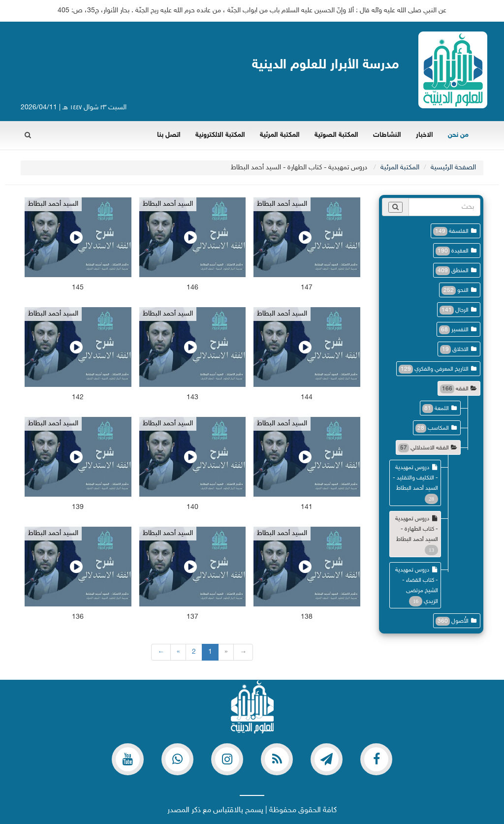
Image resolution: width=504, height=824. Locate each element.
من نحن (458, 135)
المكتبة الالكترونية (220, 135)
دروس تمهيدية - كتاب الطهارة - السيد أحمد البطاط (417, 529)
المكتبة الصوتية (336, 135)
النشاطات (387, 135)
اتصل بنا (169, 135)
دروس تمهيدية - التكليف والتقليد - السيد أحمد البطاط (415, 478)
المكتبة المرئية (280, 135)
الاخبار (425, 135)
